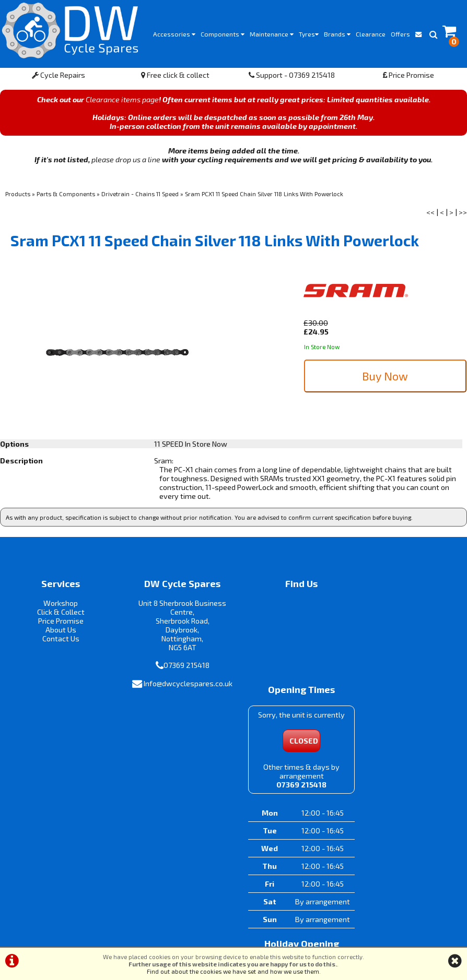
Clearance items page (122, 102)
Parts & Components (66, 196)
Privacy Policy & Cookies (269, 936)
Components (223, 34)
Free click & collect (175, 77)
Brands (337, 34)
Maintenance (272, 34)
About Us (58, 633)
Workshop (59, 606)
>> (463, 215)
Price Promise (408, 77)
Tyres (309, 34)
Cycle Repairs (59, 77)
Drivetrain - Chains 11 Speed (140, 196)
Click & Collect (58, 615)
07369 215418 (179, 668)
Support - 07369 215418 (292, 77)
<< (430, 215)
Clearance (371, 34)
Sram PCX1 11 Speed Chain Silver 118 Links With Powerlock (264, 196)
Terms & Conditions (191, 936)
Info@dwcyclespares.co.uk (181, 686)
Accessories (174, 34)
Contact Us (58, 642)
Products (18, 196)
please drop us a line (126, 162)
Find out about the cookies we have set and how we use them (233, 971)
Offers (400, 34)
